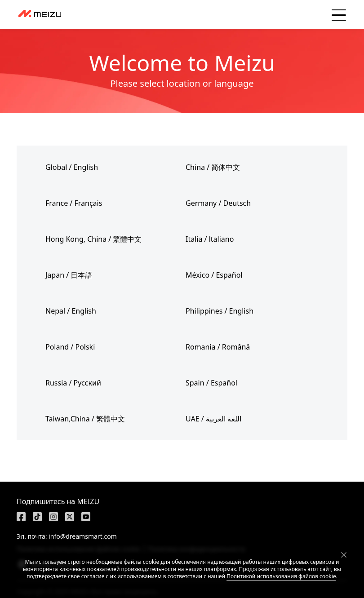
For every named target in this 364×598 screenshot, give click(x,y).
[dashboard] (40, 14)
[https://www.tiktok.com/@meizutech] (37, 517)
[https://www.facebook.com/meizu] (21, 517)
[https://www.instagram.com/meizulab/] (53, 517)
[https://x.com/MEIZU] (70, 517)
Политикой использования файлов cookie (281, 576)
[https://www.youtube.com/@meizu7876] (86, 517)
